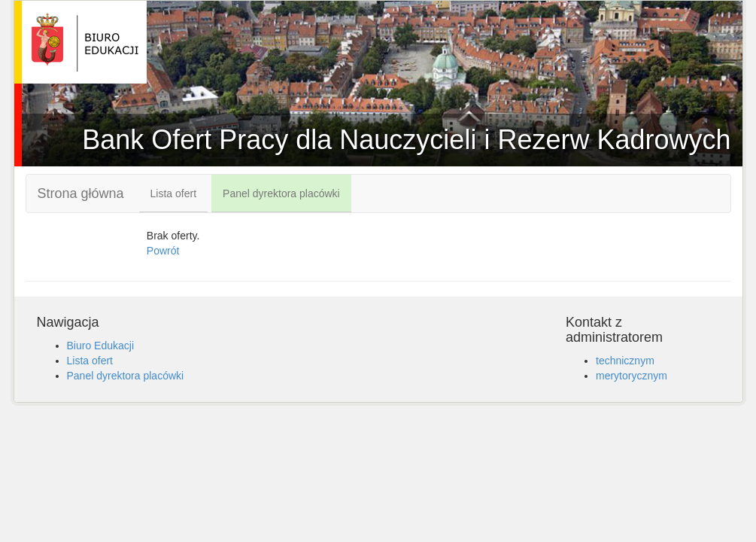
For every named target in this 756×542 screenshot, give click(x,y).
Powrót (163, 251)
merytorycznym (632, 376)
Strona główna (81, 193)
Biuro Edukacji (101, 346)
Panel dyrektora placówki (281, 193)
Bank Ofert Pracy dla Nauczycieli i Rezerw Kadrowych (84, 42)
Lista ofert (173, 193)
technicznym (625, 361)
